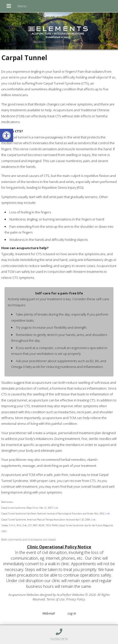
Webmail (49, 613)
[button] (7, 135)
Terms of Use (55, 599)
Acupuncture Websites (24, 595)
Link (56, 508)
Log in (72, 613)
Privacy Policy (76, 599)
